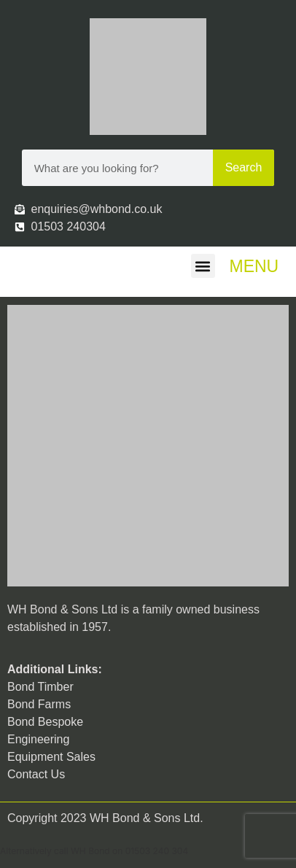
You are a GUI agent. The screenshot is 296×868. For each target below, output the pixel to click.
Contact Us (36, 774)
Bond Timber (40, 687)
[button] (203, 266)
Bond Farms (39, 704)
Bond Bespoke (45, 722)
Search (244, 167)
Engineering (38, 739)
